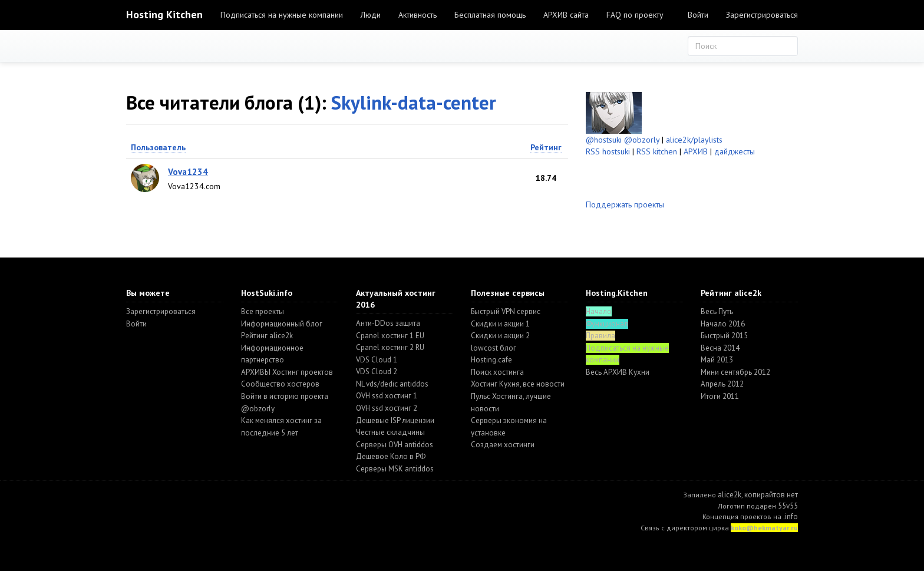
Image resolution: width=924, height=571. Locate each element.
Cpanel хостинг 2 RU (390, 347)
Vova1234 (188, 172)
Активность (418, 15)
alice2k (730, 495)
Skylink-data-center (414, 102)
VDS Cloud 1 (377, 360)
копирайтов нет (771, 495)
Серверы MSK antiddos (395, 469)
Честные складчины (390, 432)
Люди (371, 15)
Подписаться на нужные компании (282, 15)
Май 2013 (717, 360)
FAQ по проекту (635, 15)
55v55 (788, 506)
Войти (698, 15)
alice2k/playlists (694, 140)
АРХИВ (696, 151)
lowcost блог (494, 348)
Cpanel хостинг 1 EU (390, 336)
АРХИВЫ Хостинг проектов (287, 372)
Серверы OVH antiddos (395, 445)
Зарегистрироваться (762, 15)
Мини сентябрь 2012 (735, 372)
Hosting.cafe (491, 360)
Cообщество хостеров (280, 384)
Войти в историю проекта (285, 396)
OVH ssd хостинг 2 (387, 408)
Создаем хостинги (503, 445)
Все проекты (263, 311)
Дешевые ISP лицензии (395, 420)
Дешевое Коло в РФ (391, 456)
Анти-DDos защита (388, 323)
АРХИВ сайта (566, 15)
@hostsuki (604, 140)
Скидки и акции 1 (500, 324)
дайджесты (735, 151)
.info (791, 516)
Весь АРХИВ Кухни (618, 372)
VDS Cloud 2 (377, 372)
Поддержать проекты (625, 204)
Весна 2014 (720, 348)
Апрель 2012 (722, 384)
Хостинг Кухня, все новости (518, 384)
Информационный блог (282, 324)
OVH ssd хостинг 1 (387, 396)
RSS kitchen (657, 151)
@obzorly (642, 140)
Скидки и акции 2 (500, 336)
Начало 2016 (723, 324)
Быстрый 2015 (724, 336)
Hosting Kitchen (164, 14)
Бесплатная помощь (490, 15)
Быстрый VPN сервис (506, 311)
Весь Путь (717, 311)
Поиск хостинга (497, 372)
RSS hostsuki (608, 151)
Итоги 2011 (720, 396)
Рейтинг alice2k (267, 336)
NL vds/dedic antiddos (392, 384)
